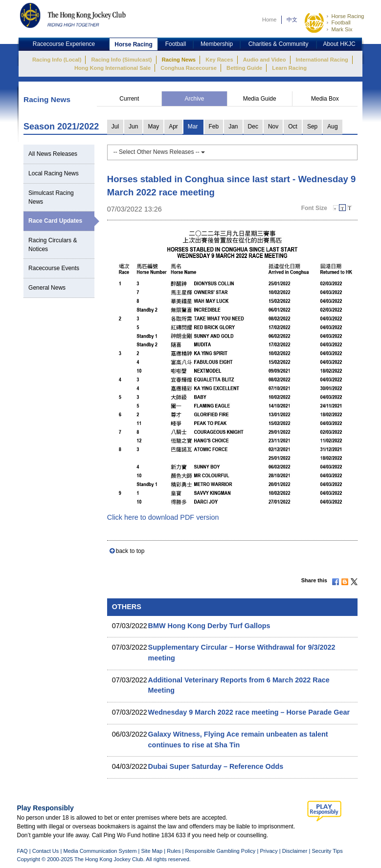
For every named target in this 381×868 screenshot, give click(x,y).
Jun (133, 127)
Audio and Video (265, 60)
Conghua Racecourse (189, 68)
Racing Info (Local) (57, 60)
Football (341, 22)
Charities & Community (279, 44)
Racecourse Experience (64, 44)
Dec (253, 127)
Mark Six (342, 29)
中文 (292, 20)
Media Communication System (100, 851)
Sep (312, 127)
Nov (273, 127)
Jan (233, 127)
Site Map (152, 851)
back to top (130, 551)
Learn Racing (289, 68)
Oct (293, 127)
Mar (193, 127)
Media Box (325, 99)
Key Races (219, 60)
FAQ (22, 851)
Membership (217, 44)
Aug (332, 127)
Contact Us (46, 851)
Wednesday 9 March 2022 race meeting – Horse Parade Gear (249, 712)
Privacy (269, 851)
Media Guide (260, 99)
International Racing (322, 60)
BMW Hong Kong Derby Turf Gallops (209, 626)
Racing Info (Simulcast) (122, 60)
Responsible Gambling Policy (220, 851)
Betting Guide (244, 68)
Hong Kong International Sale (112, 68)
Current (129, 99)
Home (269, 20)
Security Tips (327, 851)
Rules (174, 851)
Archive (195, 99)
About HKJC (339, 44)
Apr (173, 127)
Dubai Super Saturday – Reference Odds (216, 766)
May (153, 127)
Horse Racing (347, 16)
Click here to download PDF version (163, 517)
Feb (214, 127)
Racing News (179, 60)
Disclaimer (295, 851)
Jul (115, 127)
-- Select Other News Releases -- (159, 152)
